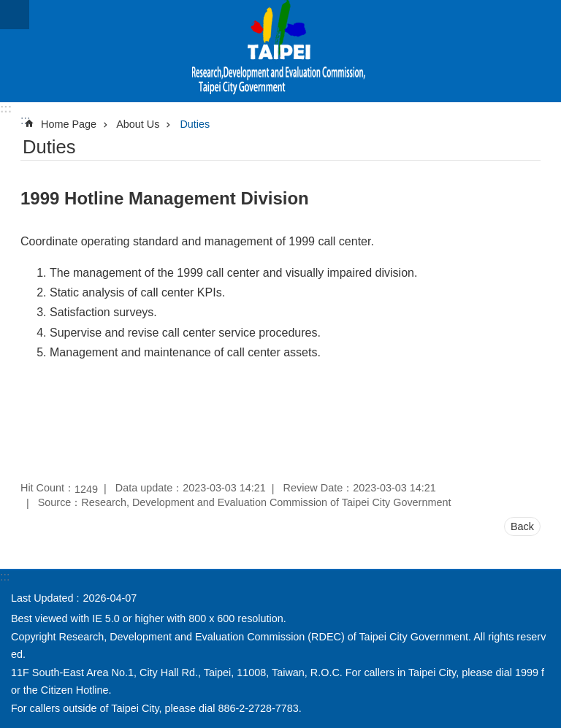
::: (6, 108)
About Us (138, 124)
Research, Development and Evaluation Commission (280, 51)
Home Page (69, 124)
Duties (195, 124)
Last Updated (42, 598)
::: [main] (25, 120)
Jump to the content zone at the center (8, 8)
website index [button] (15, 15)
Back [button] (522, 526)
